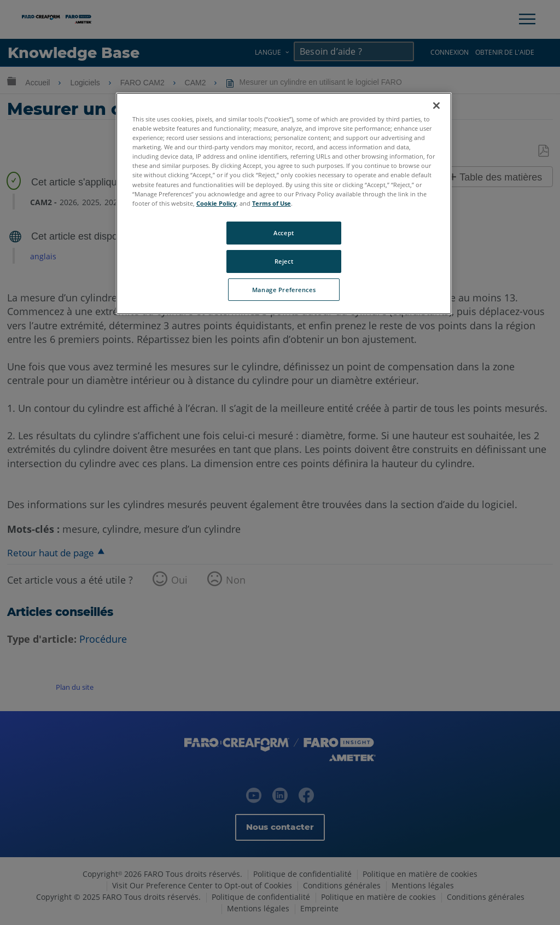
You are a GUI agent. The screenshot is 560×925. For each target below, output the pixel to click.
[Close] (436, 106)
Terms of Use (272, 203)
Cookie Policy (216, 203)
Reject (284, 261)
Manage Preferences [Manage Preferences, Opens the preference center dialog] (284, 290)
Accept (284, 233)
